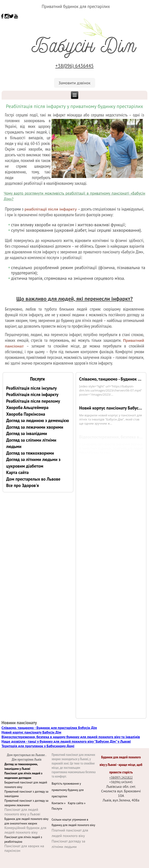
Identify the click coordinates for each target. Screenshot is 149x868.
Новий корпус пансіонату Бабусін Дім (111, 408)
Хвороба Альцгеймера (27, 407)
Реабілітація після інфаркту (32, 394)
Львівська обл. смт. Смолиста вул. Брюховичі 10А (121, 791)
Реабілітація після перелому (33, 401)
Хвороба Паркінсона (26, 414)
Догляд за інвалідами (27, 433)
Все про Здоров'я (22, 485)
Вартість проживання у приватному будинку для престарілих (68, 790)
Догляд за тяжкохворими (30, 453)
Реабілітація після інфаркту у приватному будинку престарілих (74, 106)
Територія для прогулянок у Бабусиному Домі (38, 746)
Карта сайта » (77, 803)
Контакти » (60, 803)
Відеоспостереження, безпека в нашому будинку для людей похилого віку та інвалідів (71, 737)
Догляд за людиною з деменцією (38, 420)
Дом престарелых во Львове (33, 479)
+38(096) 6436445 (75, 66)
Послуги (57, 809)
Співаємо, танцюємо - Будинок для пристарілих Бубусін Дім (111, 379)
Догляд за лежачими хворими (35, 427)
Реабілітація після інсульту (31, 388)
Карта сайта (17, 472)
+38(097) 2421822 (121, 778)
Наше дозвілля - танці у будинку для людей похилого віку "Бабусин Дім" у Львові (66, 741)
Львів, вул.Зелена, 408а (121, 800)
